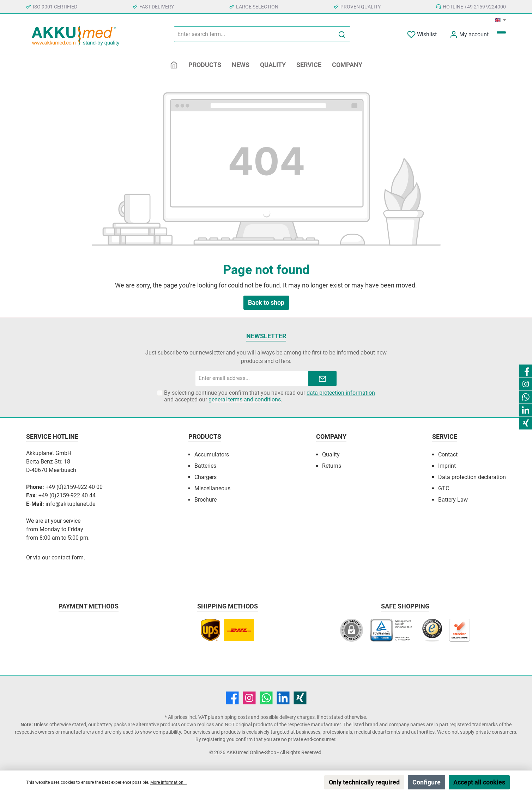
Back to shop (266, 302)
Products (205, 437)
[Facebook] (232, 698)
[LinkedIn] (283, 698)
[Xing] (300, 698)
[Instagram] (249, 698)
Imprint (447, 466)
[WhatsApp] (266, 698)
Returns (332, 466)
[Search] (342, 34)
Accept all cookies (479, 782)
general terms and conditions (245, 399)
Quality (331, 454)
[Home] (174, 65)
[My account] (469, 34)
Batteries (205, 466)
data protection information (341, 393)
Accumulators (212, 454)
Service (445, 437)
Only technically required (364, 782)
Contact (448, 454)
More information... (168, 782)
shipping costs (234, 717)
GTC (444, 488)
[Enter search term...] (254, 34)
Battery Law (453, 500)
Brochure (205, 500)
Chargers (205, 477)
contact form (68, 557)
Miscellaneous (212, 488)
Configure (427, 782)
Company (331, 437)
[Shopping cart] (501, 32)
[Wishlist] (422, 34)
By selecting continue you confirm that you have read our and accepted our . (270, 396)
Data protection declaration (472, 477)
